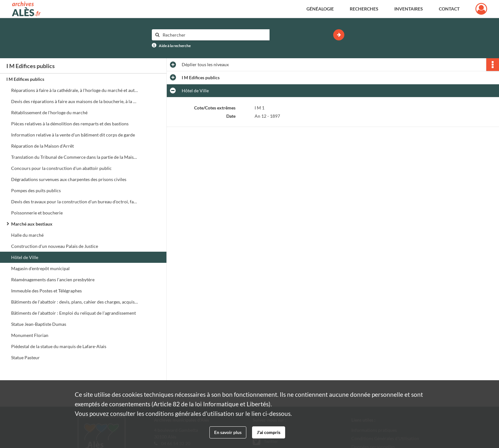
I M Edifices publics (25, 79)
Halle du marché (27, 235)
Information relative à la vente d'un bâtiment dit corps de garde (73, 135)
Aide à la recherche (175, 46)
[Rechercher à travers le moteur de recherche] (214, 35)
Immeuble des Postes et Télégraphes (46, 291)
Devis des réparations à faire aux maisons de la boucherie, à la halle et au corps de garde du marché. (75, 101)
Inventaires (409, 9)
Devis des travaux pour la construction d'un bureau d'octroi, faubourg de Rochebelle (75, 202)
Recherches (364, 9)
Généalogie (320, 9)
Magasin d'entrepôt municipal (40, 268)
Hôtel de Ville (25, 257)
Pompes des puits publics (36, 190)
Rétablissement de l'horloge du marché (49, 112)
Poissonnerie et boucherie (37, 213)
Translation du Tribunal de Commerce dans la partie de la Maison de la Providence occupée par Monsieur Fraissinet (75, 157)
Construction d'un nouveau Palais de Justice (55, 246)
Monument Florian (30, 335)
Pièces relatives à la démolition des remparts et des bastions (70, 124)
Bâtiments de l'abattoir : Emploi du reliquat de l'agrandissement (74, 313)
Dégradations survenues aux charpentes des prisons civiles (69, 179)
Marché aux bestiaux (32, 224)
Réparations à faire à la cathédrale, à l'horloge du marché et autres (75, 90)
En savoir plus (228, 432)
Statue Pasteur (25, 357)
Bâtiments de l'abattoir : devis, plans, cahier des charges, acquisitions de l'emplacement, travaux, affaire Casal (75, 302)
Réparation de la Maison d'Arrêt (42, 146)
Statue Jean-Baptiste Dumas (39, 324)
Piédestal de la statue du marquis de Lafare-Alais (59, 346)
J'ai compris (269, 432)
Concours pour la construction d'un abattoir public (61, 168)
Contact (449, 9)
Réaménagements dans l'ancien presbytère (53, 280)
